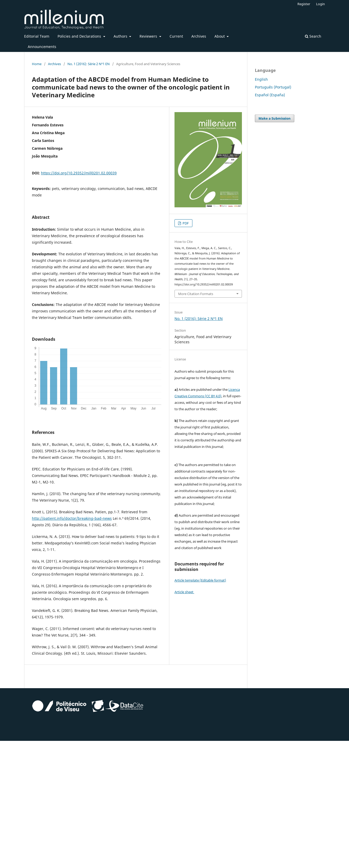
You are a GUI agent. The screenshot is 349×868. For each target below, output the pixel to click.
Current (176, 36)
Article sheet (184, 592)
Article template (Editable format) (200, 580)
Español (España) (270, 95)
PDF (185, 223)
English (261, 79)
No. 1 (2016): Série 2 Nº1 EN (89, 64)
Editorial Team (37, 36)
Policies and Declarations (80, 36)
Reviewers (149, 36)
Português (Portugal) (273, 87)
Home (37, 64)
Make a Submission (275, 118)
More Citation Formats (196, 294)
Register (304, 4)
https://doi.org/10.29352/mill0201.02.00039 (79, 173)
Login (320, 4)
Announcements (42, 47)
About (220, 36)
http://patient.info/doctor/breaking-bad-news (72, 518)
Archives (199, 36)
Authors (121, 36)
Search (313, 36)
